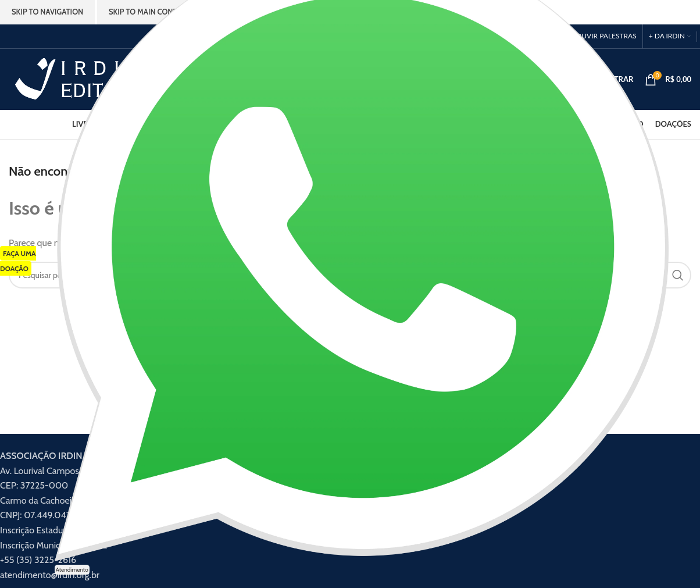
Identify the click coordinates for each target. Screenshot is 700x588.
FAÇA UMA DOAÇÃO (18, 261)
